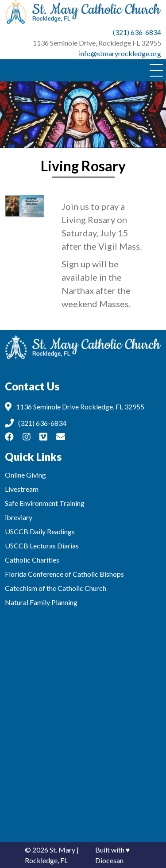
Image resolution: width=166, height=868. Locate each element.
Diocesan (109, 860)
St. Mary (62, 850)
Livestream (22, 489)
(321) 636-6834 (137, 32)
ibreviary (19, 517)
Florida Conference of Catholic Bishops (64, 574)
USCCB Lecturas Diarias (42, 546)
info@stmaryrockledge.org (120, 53)
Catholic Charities (32, 560)
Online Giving (25, 475)
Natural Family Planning (41, 602)
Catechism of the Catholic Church (56, 588)
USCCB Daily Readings (40, 531)
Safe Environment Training (45, 503)
